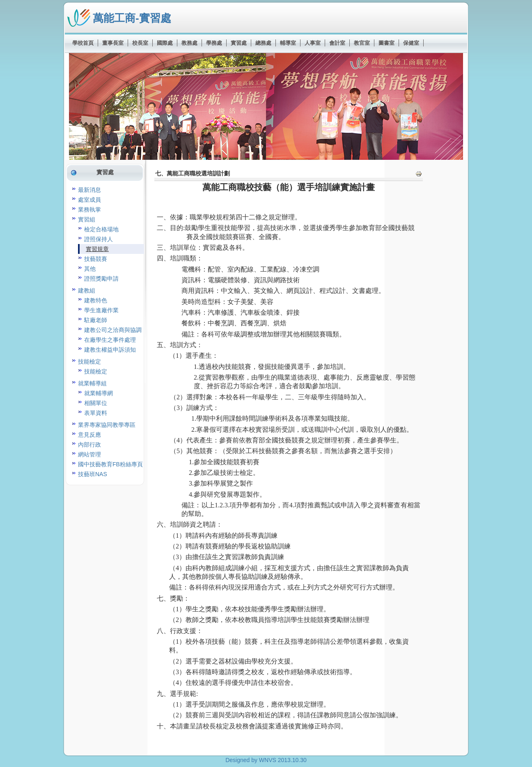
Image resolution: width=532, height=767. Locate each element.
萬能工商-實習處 (132, 18)
